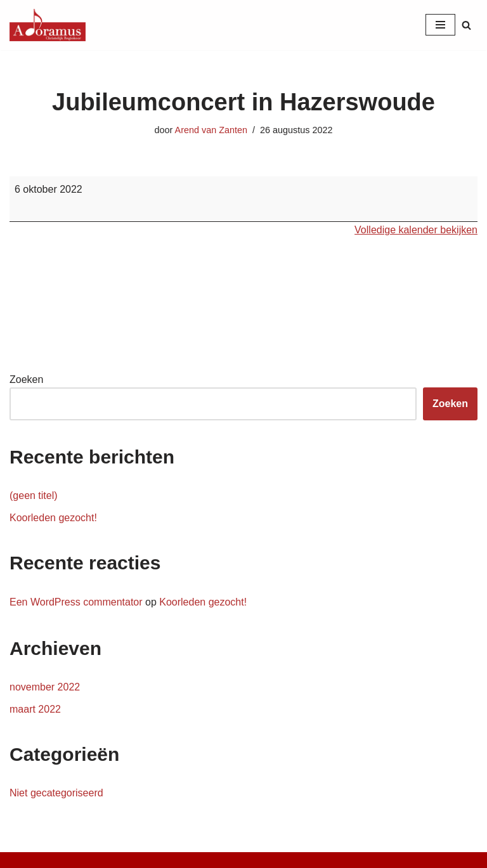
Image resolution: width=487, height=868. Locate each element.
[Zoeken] (466, 25)
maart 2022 (35, 709)
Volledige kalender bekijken (416, 230)
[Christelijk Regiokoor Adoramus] (48, 25)
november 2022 (45, 687)
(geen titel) (34, 496)
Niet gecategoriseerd (56, 793)
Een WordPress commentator (76, 602)
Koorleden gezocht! (53, 518)
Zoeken (26, 379)
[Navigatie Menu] (440, 25)
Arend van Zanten (211, 130)
